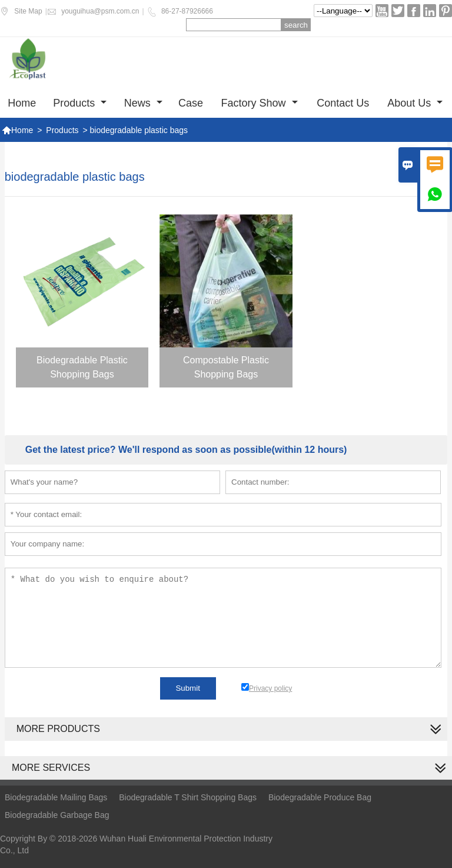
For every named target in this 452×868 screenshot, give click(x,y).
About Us (415, 103)
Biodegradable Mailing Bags (56, 797)
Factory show (260, 103)
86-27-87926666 (187, 11)
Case (191, 103)
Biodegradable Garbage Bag (57, 815)
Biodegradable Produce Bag (320, 797)
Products (80, 103)
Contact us (343, 103)
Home (22, 103)
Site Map (28, 11)
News (143, 103)
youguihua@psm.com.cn (100, 11)
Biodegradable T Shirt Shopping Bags (188, 797)
